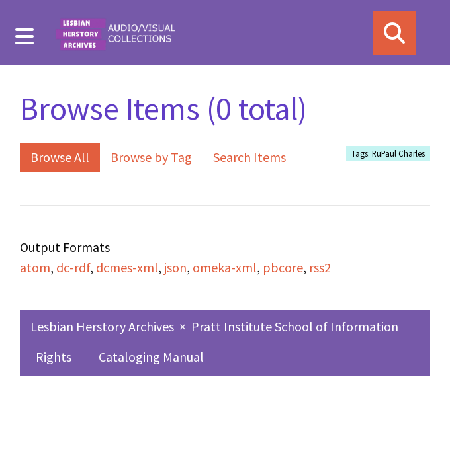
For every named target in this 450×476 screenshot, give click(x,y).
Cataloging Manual (151, 357)
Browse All (60, 157)
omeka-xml (225, 267)
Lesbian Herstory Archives (104, 326)
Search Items (249, 157)
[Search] (394, 33)
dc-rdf (73, 267)
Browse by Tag (151, 157)
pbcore (283, 267)
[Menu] (25, 36)
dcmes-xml (127, 267)
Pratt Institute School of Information (295, 326)
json (175, 267)
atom (35, 267)
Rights (54, 357)
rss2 (320, 267)
